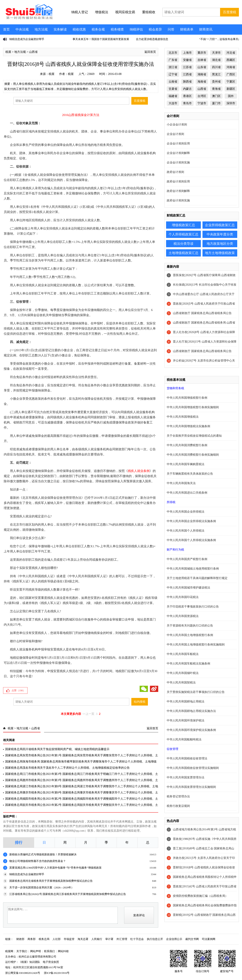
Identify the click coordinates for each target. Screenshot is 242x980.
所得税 (171, 502)
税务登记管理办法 (178, 796)
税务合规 (98, 29)
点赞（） (18, 690)
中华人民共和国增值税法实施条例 (188, 426)
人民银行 (97, 939)
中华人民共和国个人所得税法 (186, 531)
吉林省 (202, 60)
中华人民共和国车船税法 (183, 654)
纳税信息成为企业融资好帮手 (27, 39)
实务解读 (60, 29)
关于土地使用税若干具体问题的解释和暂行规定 (197, 578)
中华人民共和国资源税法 (183, 616)
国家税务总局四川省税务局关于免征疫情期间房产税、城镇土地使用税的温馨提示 (57, 749)
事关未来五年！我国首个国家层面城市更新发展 (101, 39)
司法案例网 (209, 939)
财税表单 (187, 29)
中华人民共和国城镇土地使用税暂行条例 (193, 569)
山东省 (202, 67)
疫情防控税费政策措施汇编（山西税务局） (200, 896)
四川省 (216, 67)
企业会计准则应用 (178, 144)
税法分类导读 (183, 244)
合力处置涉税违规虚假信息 (152, 39)
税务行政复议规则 (178, 806)
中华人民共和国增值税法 (183, 417)
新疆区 (231, 89)
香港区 (187, 96)
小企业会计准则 (177, 125)
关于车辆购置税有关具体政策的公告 (190, 474)
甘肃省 (173, 89)
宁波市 (202, 103)
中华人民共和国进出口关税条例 (187, 493)
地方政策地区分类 (220, 244)
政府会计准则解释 (178, 191)
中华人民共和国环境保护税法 (186, 721)
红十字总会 (137, 939)
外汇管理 (122, 939)
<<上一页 (88, 714)
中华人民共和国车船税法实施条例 (188, 664)
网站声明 (36, 951)
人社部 (57, 939)
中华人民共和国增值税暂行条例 (187, 398)
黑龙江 (216, 74)
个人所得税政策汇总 (183, 234)
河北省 (231, 53)
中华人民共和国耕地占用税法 (186, 702)
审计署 (109, 939)
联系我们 (49, 951)
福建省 (173, 96)
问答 (171, 29)
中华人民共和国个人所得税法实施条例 (191, 540)
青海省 (216, 89)
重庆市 (202, 53)
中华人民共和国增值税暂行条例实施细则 (193, 407)
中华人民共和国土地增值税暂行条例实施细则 (196, 645)
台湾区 (202, 96)
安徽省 (187, 60)
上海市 (187, 53)
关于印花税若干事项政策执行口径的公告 (193, 607)
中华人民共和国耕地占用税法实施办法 (191, 711)
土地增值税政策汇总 (183, 253)
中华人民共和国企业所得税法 (186, 512)
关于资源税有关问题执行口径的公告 (190, 626)
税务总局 (44, 939)
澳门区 (216, 96)
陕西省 (187, 82)
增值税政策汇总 (183, 225)
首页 (6, 29)
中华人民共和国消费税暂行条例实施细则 (193, 455)
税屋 (8, 52)
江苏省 (187, 67)
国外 (231, 96)
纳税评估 (136, 29)
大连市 (173, 103)
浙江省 (173, 67)
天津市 (216, 53)
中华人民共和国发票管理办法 (186, 777)
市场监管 (69, 939)
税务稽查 (117, 29)
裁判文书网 (192, 939)
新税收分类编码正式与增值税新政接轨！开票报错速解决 (43, 854)
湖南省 (202, 74)
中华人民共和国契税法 (181, 683)
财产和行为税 (175, 550)
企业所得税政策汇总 (220, 225)
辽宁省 (173, 74)
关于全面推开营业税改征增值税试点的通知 (194, 436)
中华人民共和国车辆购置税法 (186, 464)
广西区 (231, 74)
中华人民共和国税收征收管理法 (187, 758)
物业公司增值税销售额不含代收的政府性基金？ (38, 861)
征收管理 (173, 749)
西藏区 (231, 60)
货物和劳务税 (175, 388)
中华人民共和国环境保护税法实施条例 (191, 730)
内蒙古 (187, 89)
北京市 (173, 53)
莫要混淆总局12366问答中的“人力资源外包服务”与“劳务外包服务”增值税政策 (55, 868)
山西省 (33, 52)
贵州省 (216, 82)
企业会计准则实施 (178, 163)
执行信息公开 (155, 939)
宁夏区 (231, 82)
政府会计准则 (175, 172)
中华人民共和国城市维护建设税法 (188, 588)
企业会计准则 (175, 134)
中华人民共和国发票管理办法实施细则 (191, 787)
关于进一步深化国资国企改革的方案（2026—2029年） (42, 887)
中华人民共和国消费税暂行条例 (187, 445)
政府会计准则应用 (178, 181)
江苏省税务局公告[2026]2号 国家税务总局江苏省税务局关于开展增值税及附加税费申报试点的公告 (68, 894)
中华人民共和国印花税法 (183, 597)
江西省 (187, 74)
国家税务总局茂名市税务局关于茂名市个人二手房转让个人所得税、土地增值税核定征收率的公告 (67, 768)
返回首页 (150, 52)
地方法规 (41, 29)
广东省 (173, 60)
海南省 (202, 82)
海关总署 (83, 939)
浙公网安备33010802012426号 (23, 973)
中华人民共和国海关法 (181, 483)
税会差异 (155, 29)
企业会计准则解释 (178, 153)
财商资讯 (206, 29)
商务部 (32, 939)
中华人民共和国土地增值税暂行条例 (190, 635)
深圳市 (231, 103)
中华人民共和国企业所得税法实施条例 (191, 521)
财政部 (20, 939)
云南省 (173, 82)
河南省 (231, 67)
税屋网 (9, 951)
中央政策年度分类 (220, 234)
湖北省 (216, 60)
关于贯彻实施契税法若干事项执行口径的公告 (196, 692)
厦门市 (216, 103)
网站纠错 (63, 951)
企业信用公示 (174, 939)
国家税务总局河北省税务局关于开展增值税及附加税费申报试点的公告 (51, 881)
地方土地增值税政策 (220, 253)
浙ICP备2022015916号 (57, 973)
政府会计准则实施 (178, 200)
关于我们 (22, 951)
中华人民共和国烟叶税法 (183, 673)
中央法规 (22, 29)
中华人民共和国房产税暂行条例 (187, 559)
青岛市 (187, 103)
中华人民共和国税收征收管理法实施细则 (193, 768)
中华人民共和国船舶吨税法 (184, 739)
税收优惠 (79, 29)
